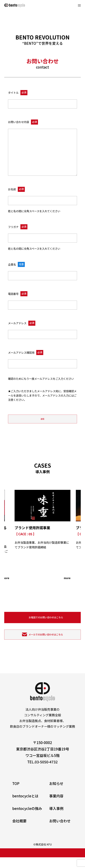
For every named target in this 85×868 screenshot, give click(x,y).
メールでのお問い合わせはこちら (46, 644)
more (5, 583)
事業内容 (56, 807)
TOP (16, 794)
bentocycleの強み (27, 819)
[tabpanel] (42, 540)
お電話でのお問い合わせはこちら (46, 624)
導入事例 (56, 819)
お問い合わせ (60, 832)
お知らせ (56, 794)
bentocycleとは (25, 807)
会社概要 (19, 832)
